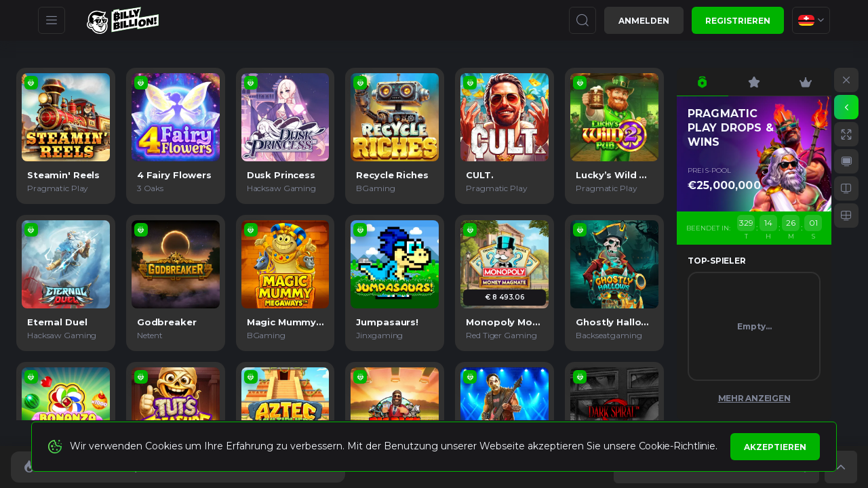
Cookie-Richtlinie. (678, 446)
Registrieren (738, 21)
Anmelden (644, 21)
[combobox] (811, 20)
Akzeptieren (775, 447)
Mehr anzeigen (754, 398)
